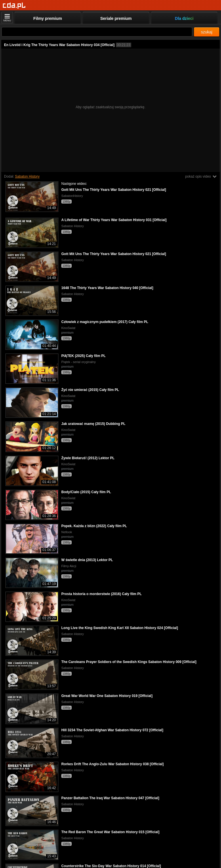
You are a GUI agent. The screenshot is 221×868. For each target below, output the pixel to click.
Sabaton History (27, 176)
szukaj (207, 32)
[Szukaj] (97, 32)
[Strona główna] (14, 6)
